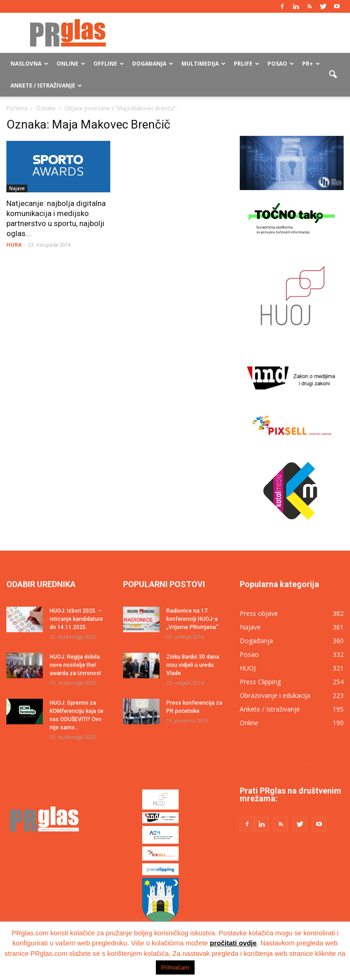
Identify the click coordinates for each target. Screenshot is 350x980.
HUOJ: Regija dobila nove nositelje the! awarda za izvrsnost (75, 665)
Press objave (259, 613)
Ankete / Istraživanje (46, 85)
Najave (17, 188)
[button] (333, 75)
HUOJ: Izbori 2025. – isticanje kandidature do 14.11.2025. (76, 619)
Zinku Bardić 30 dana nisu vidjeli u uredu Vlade (193, 665)
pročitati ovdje (234, 943)
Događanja (153, 64)
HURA (14, 245)
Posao (281, 64)
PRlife (247, 64)
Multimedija (203, 64)
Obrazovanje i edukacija (275, 695)
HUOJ (248, 668)
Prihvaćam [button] (175, 967)
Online (71, 64)
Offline (109, 64)
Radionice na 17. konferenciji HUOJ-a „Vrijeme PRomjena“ (192, 619)
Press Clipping (260, 682)
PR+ (311, 64)
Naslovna (29, 64)
